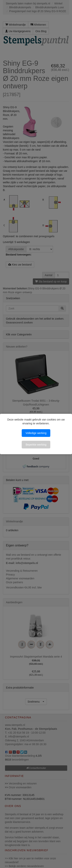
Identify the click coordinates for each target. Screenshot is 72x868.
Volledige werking (36, 433)
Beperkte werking (36, 445)
